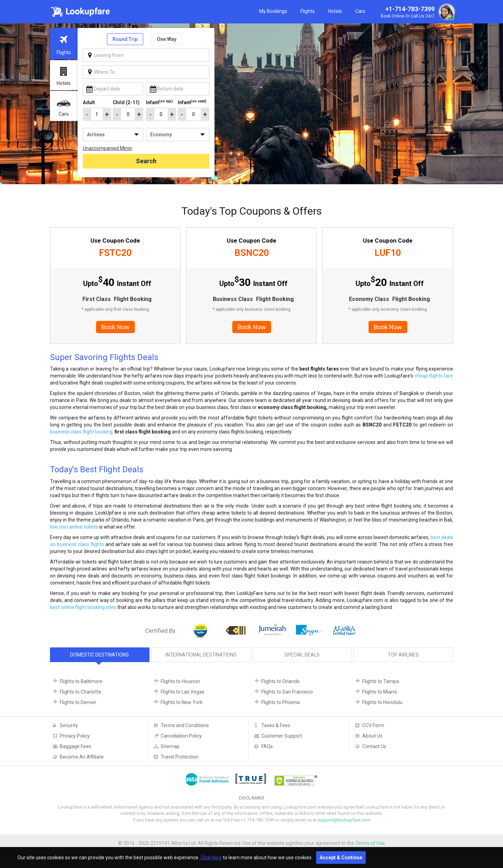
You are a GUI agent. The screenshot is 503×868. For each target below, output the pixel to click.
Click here (211, 858)
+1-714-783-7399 (417, 13)
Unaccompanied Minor (108, 148)
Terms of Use (370, 843)
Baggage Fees (75, 746)
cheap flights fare (434, 376)
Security (69, 725)
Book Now (115, 327)
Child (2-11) (126, 102)
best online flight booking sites (83, 607)
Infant (159, 102)
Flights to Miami (380, 692)
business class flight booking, (82, 432)
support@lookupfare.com (344, 820)
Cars (360, 11)
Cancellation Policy (181, 736)
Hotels (335, 11)
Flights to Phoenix (281, 702)
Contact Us (374, 746)
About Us (372, 736)
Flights (308, 11)
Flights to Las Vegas (183, 692)
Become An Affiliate (82, 757)
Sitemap (170, 746)
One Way (167, 39)
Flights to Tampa (381, 681)
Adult (89, 102)
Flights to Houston (180, 681)
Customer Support (282, 736)
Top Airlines (403, 655)
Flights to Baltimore (81, 681)
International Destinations (201, 655)
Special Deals (302, 655)
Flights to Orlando (280, 681)
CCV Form (373, 725)
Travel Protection (180, 757)
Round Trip (125, 39)
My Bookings (273, 11)
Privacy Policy (75, 736)
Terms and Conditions (185, 725)
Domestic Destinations (100, 655)
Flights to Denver (78, 702)
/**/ (113, 135)
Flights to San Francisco (287, 692)
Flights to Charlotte (81, 692)
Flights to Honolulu (382, 702)
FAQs (267, 746)
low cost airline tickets (74, 527)
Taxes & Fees (276, 725)
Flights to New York (182, 702)
